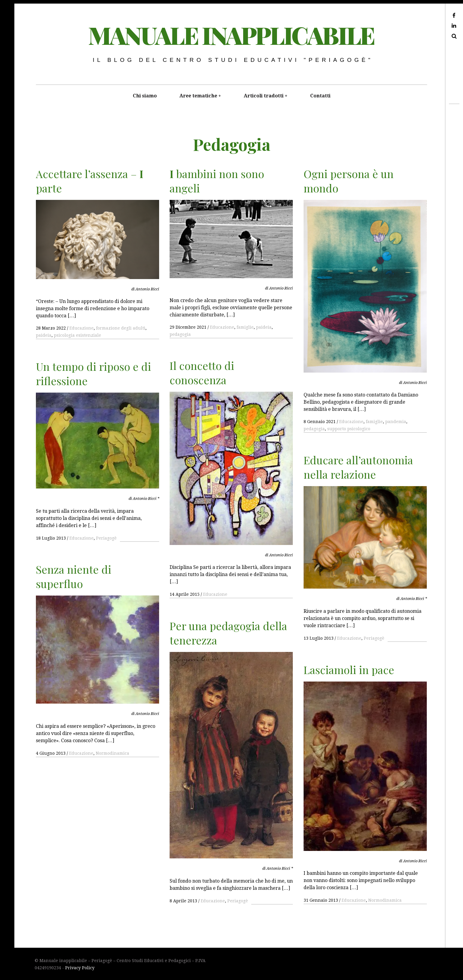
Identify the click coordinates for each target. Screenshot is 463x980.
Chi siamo (145, 96)
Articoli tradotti (264, 96)
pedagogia (180, 334)
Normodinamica (112, 753)
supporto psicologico (349, 429)
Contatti (320, 96)
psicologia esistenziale (77, 335)
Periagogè (106, 538)
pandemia (396, 422)
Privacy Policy (80, 968)
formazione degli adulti (121, 328)
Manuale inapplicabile (231, 35)
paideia (44, 335)
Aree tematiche (198, 96)
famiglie (245, 327)
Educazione (82, 328)
